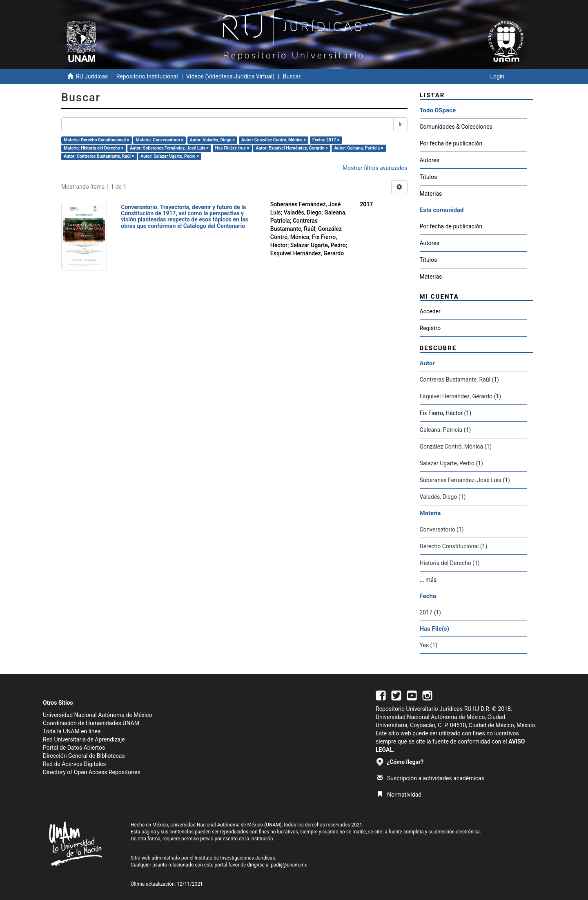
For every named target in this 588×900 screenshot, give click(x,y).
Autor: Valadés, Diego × (212, 140)
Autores (430, 160)
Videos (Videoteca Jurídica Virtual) (230, 76)
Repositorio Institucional (147, 76)
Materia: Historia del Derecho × (94, 148)
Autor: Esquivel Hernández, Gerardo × (292, 148)
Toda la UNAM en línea (72, 731)
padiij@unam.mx (289, 865)
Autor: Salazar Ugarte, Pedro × (170, 156)
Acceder (430, 311)
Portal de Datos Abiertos (74, 748)
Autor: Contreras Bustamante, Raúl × (99, 156)
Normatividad (399, 795)
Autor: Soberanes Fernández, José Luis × (169, 148)
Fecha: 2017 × (326, 140)
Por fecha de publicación (451, 143)
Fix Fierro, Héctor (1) (446, 413)
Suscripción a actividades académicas (431, 778)
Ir (400, 124)
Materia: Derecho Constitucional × (96, 140)
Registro (430, 328)
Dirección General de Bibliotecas (84, 756)
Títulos (429, 177)
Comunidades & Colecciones (456, 127)
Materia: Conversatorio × (160, 140)
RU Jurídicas (92, 76)
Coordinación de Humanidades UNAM (91, 723)
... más (428, 580)
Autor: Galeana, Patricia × (359, 148)
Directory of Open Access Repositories (92, 772)
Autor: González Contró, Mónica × (274, 140)
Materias (431, 194)
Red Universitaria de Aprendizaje (84, 739)
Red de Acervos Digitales (74, 764)
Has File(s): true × (232, 148)
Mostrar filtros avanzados (375, 168)
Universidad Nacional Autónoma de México (98, 715)
